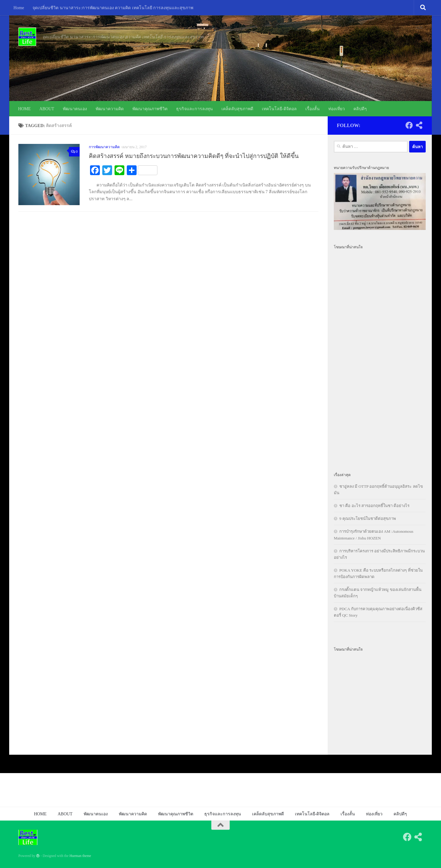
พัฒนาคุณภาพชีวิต (150, 109)
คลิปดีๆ (360, 109)
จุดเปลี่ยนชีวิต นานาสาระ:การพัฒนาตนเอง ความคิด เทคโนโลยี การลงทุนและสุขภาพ (113, 8)
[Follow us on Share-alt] (419, 125)
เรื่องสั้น (313, 109)
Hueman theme (80, 856)
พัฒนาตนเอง (75, 109)
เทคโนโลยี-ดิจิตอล (279, 109)
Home (19, 8)
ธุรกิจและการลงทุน (194, 109)
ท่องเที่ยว (337, 109)
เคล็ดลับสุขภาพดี (237, 109)
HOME (24, 109)
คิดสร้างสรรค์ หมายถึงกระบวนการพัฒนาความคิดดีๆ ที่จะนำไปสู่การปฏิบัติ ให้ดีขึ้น (194, 156)
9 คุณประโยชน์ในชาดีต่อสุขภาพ (368, 519)
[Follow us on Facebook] (409, 125)
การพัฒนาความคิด (104, 147)
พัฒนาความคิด (110, 109)
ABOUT (47, 109)
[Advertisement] (380, 357)
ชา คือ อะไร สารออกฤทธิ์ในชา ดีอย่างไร (374, 506)
